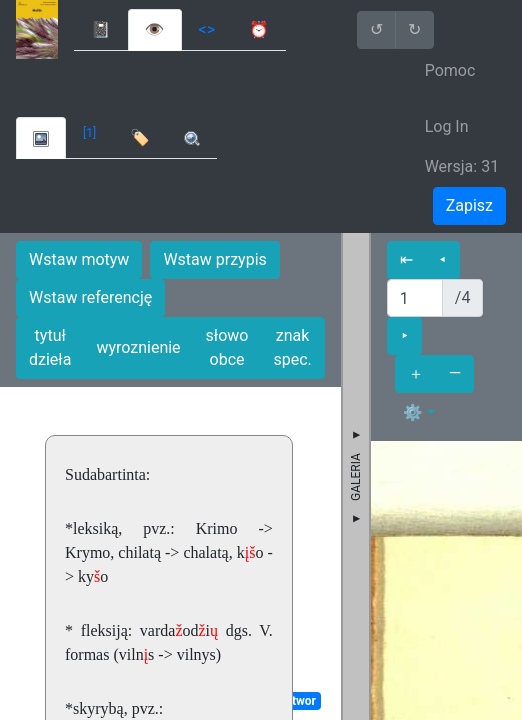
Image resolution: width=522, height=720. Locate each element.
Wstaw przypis (214, 259)
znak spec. (292, 347)
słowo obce (227, 347)
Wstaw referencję (90, 297)
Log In (447, 126)
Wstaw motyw (79, 259)
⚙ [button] (413, 412)
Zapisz (469, 205)
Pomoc (450, 70)
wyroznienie (138, 347)
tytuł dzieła (50, 347)
